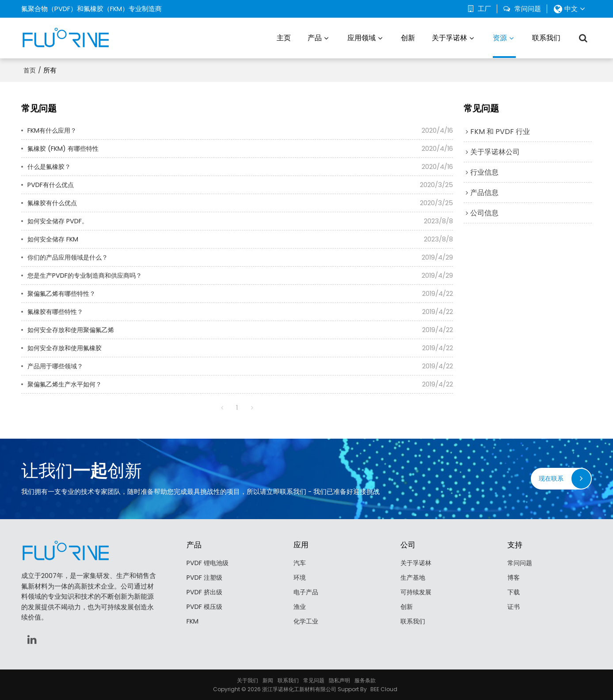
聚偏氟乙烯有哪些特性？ (64, 293)
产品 (315, 37)
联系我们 (546, 37)
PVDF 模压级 (205, 607)
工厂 (484, 9)
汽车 (300, 562)
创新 (408, 37)
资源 (504, 45)
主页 (284, 37)
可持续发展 (417, 592)
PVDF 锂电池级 (209, 562)
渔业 (300, 607)
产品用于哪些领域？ (57, 365)
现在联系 (550, 478)
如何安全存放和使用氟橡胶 (67, 347)
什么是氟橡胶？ (51, 166)
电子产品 (307, 592)
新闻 (268, 680)
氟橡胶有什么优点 (54, 202)
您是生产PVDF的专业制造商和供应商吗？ (88, 274)
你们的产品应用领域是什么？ (70, 256)
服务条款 (365, 680)
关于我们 (247, 680)
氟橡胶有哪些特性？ (57, 311)
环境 (300, 577)
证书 (514, 607)
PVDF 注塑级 (205, 577)
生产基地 (414, 577)
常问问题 (528, 9)
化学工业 (307, 622)
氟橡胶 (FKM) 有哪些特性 (65, 147)
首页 (30, 69)
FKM (192, 622)
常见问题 (314, 680)
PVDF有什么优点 (52, 184)
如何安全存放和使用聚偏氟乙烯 (74, 329)
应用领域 (362, 37)
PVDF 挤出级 (205, 592)
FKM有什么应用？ (53, 129)
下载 (514, 592)
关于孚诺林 (449, 37)
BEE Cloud (384, 689)
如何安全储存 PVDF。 (59, 220)
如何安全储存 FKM (54, 238)
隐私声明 (339, 680)
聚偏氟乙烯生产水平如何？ (67, 383)
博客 (514, 577)
